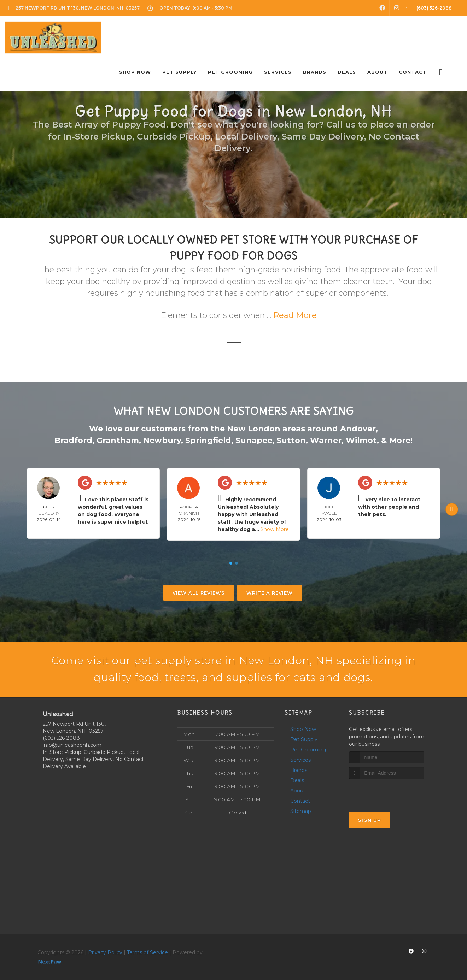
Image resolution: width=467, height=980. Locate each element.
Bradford (73, 440)
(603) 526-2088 (61, 738)
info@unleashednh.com (72, 745)
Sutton (291, 440)
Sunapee (254, 440)
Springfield (208, 440)
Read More (295, 315)
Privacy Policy (105, 952)
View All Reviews (199, 593)
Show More (275, 529)
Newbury (162, 440)
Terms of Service (147, 952)
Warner (326, 440)
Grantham (118, 440)
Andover (358, 429)
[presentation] (387, 792)
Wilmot (361, 440)
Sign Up (369, 820)
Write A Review (270, 593)
